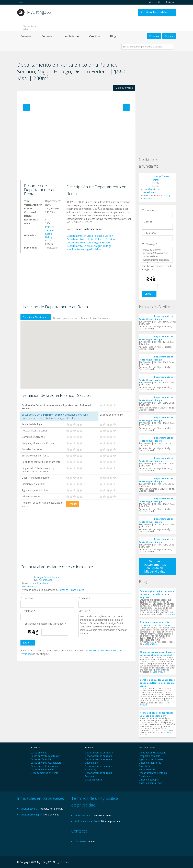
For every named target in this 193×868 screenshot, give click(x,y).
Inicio (20, 2)
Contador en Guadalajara (153, 753)
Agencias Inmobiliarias (151, 759)
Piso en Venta (52, 815)
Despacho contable (150, 756)
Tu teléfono (28, 611)
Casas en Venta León (150, 783)
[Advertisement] (76, 153)
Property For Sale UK (51, 809)
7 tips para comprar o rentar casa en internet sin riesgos (155, 624)
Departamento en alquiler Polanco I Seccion (91, 239)
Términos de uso (103, 815)
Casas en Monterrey (150, 763)
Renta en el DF (147, 769)
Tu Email (148, 222)
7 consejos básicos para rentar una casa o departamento (156, 714)
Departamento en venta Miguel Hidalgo (88, 243)
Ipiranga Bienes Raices (46, 577)
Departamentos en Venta (44, 773)
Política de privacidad (110, 821)
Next (126, 108)
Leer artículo (169, 614)
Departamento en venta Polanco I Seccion (90, 236)
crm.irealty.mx (30, 586)
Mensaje (84, 611)
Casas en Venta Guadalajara (46, 763)
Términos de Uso (98, 650)
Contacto (90, 841)
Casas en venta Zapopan (44, 766)
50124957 (47, 580)
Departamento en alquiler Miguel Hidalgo (89, 246)
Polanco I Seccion (50, 229)
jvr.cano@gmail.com (39, 583)
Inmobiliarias (71, 36)
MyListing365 (39, 12)
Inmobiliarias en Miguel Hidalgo (84, 249)
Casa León (145, 766)
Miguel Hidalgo (49, 235)
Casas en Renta (93, 780)
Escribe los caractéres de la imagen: (45, 624)
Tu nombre (28, 598)
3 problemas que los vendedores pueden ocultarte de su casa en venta (157, 683)
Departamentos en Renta (99, 753)
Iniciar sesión (155, 2)
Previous (26, 108)
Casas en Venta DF (41, 759)
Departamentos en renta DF (100, 756)
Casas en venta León (42, 769)
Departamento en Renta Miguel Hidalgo (156, 318)
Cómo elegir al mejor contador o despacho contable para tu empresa (157, 594)
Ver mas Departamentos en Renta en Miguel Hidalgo (155, 566)
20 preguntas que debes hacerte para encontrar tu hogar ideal (157, 654)
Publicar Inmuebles (154, 12)
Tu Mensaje (150, 244)
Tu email (84, 598)
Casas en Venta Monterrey (45, 756)
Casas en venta (39, 753)
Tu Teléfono (149, 233)
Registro (170, 2)
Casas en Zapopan (149, 780)
